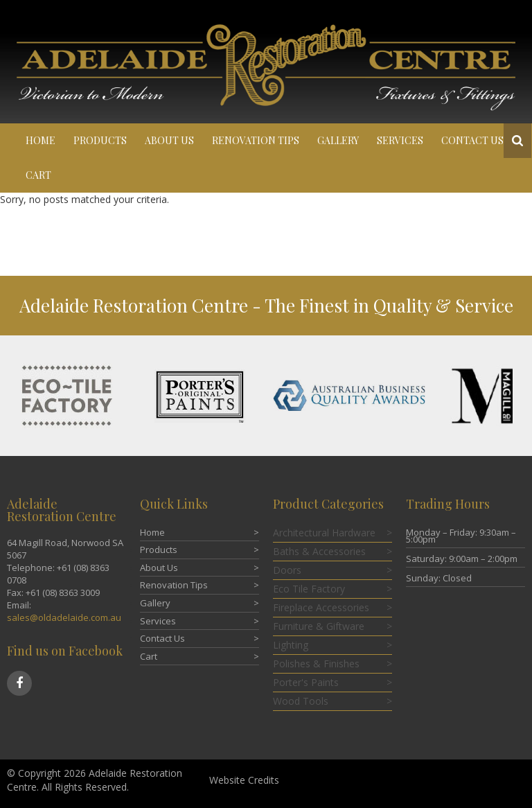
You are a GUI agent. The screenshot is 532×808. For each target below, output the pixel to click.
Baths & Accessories (319, 551)
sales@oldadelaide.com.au (64, 617)
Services (400, 140)
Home (41, 140)
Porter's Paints (306, 682)
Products (100, 140)
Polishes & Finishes (316, 664)
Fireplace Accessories (321, 607)
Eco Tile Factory (309, 589)
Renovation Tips (256, 140)
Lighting (291, 645)
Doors (287, 570)
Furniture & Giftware (319, 626)
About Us (169, 140)
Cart (38, 175)
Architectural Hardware (324, 533)
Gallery (338, 140)
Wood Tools (301, 701)
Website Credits (244, 780)
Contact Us (472, 140)
